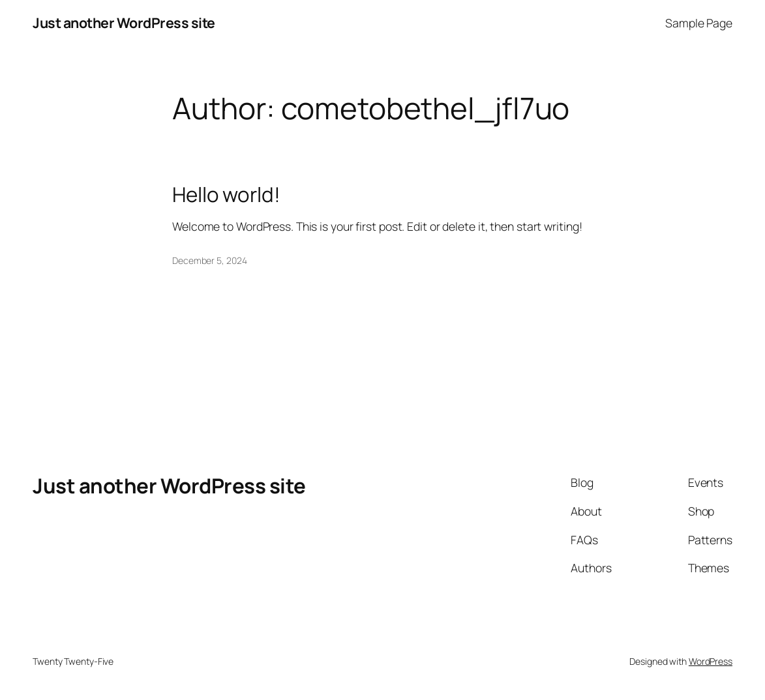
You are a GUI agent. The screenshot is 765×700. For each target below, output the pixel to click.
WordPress (711, 661)
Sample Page (699, 23)
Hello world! (226, 195)
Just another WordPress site (124, 22)
